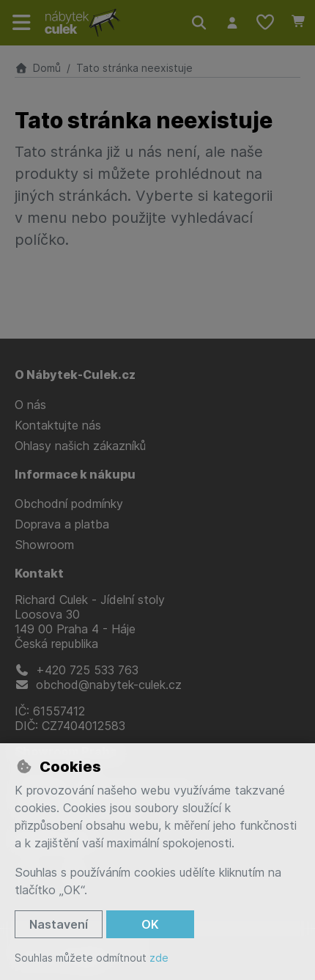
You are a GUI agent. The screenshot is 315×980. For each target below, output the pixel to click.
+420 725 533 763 (77, 670)
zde (159, 958)
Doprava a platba (62, 524)
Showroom (44, 545)
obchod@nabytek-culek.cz (98, 685)
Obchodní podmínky (69, 504)
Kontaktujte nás (58, 425)
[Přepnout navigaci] (22, 23)
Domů (38, 68)
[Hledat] (199, 23)
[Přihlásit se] (232, 23)
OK (150, 924)
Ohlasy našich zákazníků (80, 446)
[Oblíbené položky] (265, 23)
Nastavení (59, 924)
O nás (30, 405)
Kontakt (39, 573)
